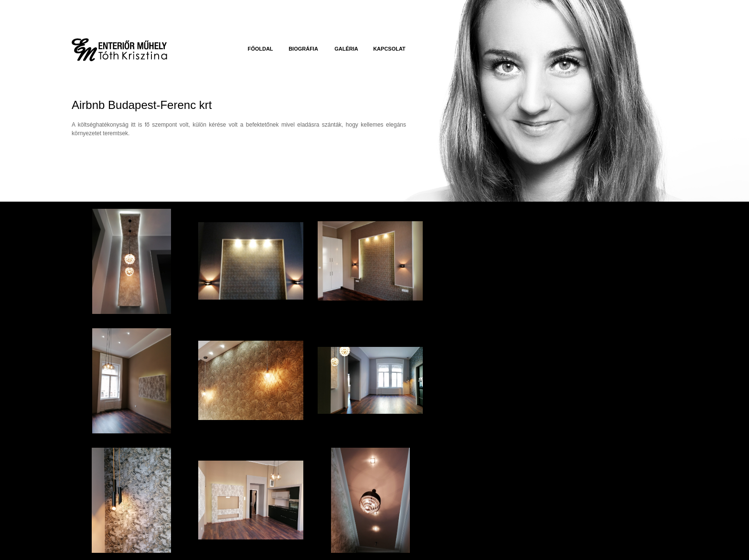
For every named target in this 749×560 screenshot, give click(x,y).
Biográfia (303, 49)
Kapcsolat (389, 49)
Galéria (346, 49)
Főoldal (260, 49)
